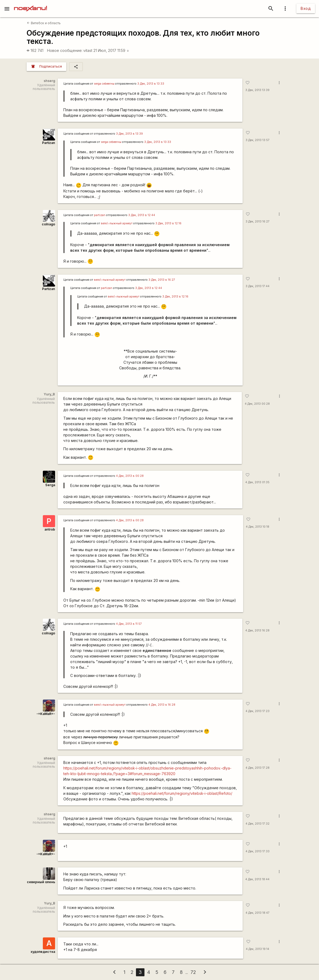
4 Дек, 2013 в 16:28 (162, 705)
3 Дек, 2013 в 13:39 (129, 134)
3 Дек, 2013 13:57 (258, 140)
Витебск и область (44, 23)
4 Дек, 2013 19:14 (258, 949)
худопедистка (43, 952)
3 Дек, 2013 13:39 (257, 90)
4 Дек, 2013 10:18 (258, 527)
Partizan (49, 143)
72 (193, 972)
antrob (50, 529)
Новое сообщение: (65, 50)
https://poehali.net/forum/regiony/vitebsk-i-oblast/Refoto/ (182, 793)
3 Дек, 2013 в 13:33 (151, 84)
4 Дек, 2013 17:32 (258, 824)
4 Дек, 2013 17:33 (258, 851)
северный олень (41, 882)
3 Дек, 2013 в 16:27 (162, 280)
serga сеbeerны (104, 84)
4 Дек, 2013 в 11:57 (129, 624)
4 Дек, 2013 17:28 (258, 768)
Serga (50, 485)
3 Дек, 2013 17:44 (258, 286)
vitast (88, 50)
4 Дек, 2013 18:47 (258, 913)
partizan (100, 215)
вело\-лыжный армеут (117, 223)
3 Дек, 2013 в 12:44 (142, 215)
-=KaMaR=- (46, 714)
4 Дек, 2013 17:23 (258, 711)
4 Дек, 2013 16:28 (257, 630)
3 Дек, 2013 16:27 (258, 222)
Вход (306, 8)
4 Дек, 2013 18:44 (257, 879)
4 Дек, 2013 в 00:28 (130, 476)
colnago (48, 224)
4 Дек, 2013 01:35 (257, 482)
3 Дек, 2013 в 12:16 (168, 223)
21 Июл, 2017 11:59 (111, 50)
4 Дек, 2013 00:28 (257, 404)
